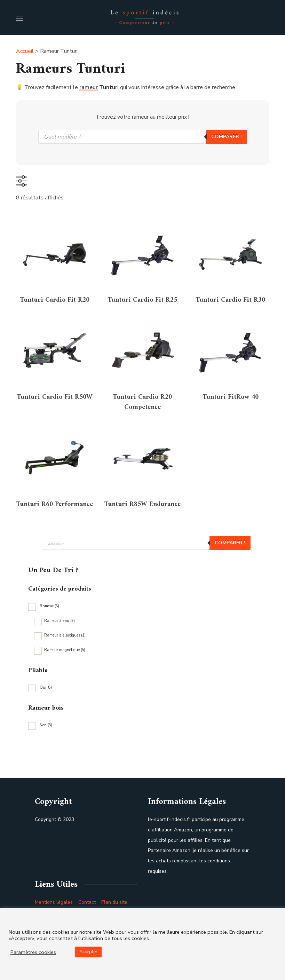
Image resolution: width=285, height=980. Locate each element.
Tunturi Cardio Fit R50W (55, 424)
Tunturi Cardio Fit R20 (55, 309)
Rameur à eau (60, 663)
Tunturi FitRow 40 (231, 417)
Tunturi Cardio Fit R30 (230, 309)
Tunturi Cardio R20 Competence (142, 424)
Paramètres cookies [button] (33, 952)
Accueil (25, 51)
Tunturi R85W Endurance (142, 538)
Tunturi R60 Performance (55, 538)
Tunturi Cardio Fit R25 (142, 309)
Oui (46, 730)
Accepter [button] (88, 952)
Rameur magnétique (65, 693)
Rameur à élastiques (65, 678)
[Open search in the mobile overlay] (143, 137)
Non (46, 768)
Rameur (49, 649)
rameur (89, 87)
